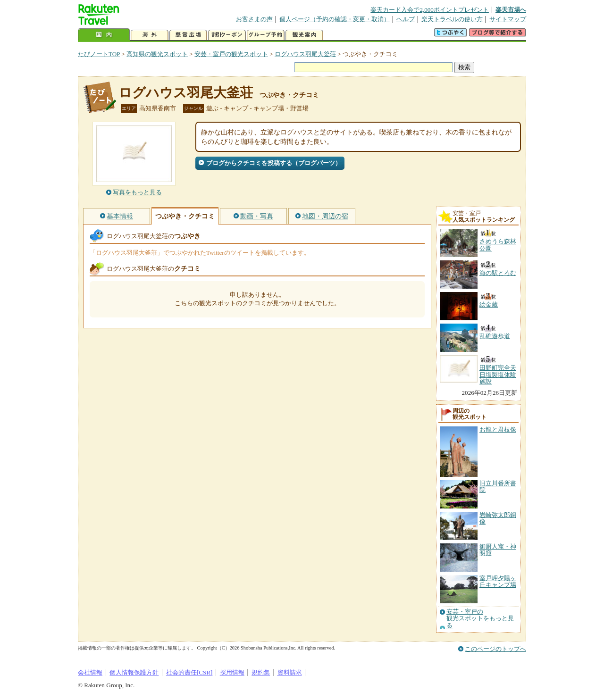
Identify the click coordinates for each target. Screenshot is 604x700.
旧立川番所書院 (498, 487)
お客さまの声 (254, 19)
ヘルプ (406, 19)
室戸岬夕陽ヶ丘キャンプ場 (498, 581)
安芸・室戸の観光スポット (231, 54)
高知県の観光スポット (157, 54)
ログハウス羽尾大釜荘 (305, 54)
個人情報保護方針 (134, 672)
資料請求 (290, 672)
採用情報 (232, 672)
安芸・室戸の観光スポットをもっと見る (480, 619)
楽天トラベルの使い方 (452, 19)
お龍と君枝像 (498, 429)
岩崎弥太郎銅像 (498, 518)
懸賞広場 (188, 35)
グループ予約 (266, 35)
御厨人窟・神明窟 (498, 550)
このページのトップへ (495, 649)
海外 (150, 35)
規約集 (261, 672)
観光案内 (304, 35)
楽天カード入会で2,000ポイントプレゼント (430, 10)
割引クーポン (227, 35)
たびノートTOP (99, 54)
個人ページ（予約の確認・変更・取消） (335, 19)
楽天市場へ (511, 10)
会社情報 (90, 672)
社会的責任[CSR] (189, 672)
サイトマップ (508, 19)
